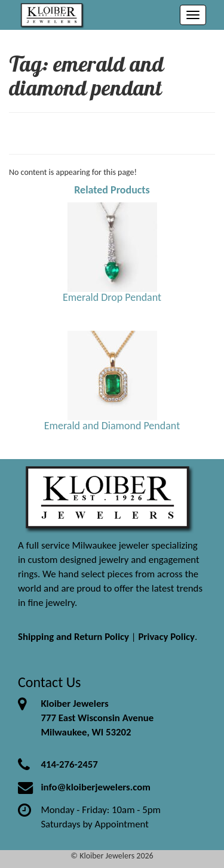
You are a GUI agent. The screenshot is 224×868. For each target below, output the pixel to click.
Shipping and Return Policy (73, 637)
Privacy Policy (166, 637)
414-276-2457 (69, 764)
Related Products (112, 190)
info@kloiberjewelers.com (96, 787)
